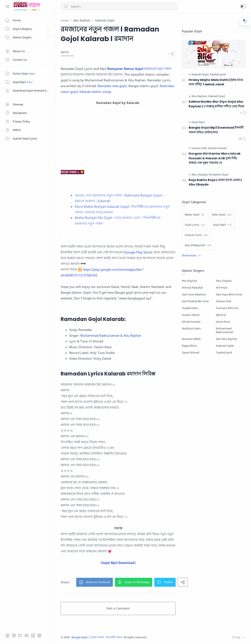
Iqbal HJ (221, 315)
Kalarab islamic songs (95, 92)
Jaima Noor (223, 322)
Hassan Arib (223, 301)
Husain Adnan (191, 315)
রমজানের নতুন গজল (158, 69)
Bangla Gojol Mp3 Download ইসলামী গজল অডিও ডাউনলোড (216, 130)
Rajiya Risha (189, 346)
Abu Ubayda (224, 281)
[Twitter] (20, 635)
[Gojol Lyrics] (195, 225)
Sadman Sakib (225, 346)
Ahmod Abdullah (192, 288)
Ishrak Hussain (191, 322)
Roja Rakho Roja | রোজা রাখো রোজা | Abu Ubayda (215, 182)
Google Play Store (138, 252)
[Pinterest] (39, 635)
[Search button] (66, 6)
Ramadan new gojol (112, 86)
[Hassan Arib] (199, 148)
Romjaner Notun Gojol (125, 69)
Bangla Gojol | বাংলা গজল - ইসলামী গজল (97, 637)
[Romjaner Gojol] (218, 175)
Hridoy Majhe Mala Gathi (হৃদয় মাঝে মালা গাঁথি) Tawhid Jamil (216, 82)
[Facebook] (7, 635)
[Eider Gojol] (222, 215)
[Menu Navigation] (7, 6)
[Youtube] (27, 635)
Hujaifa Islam (190, 308)
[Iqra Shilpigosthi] (198, 245)
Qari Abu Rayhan (227, 339)
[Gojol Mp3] (198, 122)
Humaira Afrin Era (227, 308)
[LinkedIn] (33, 635)
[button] (243, 6)
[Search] (119, 6)
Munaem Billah (191, 339)
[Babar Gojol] (194, 215)
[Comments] (243, 113)
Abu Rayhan (132, 335)
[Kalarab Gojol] (200, 75)
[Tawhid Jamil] (218, 75)
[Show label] (191, 256)
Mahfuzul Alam (191, 328)
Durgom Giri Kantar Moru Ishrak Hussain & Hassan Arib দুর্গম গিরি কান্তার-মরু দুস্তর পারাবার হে (215, 158)
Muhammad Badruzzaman (100, 335)
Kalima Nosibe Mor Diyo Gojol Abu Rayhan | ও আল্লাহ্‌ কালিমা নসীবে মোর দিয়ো (216, 104)
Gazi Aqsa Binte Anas (229, 294)
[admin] (65, 52)
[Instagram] (14, 635)
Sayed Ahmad (191, 353)
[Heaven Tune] (196, 235)
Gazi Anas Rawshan (194, 294)
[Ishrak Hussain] (217, 148)
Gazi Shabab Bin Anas (195, 301)
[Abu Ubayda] (200, 175)
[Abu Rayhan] (200, 96)
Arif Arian (222, 288)
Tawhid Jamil (224, 353)
